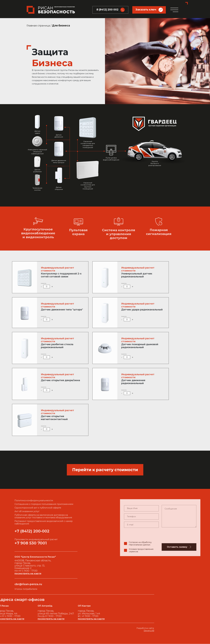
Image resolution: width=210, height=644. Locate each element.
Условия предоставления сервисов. (190, 551)
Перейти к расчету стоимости (105, 470)
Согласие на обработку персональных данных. (189, 544)
